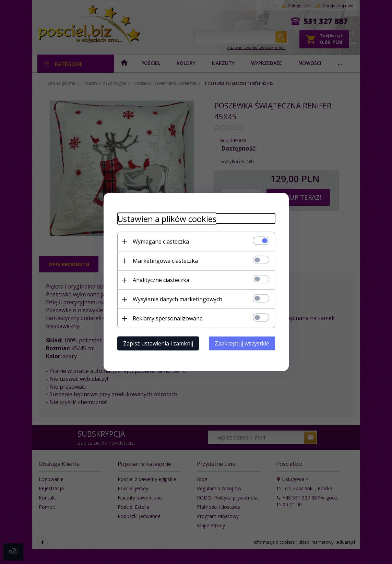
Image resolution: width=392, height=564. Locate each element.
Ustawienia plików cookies (167, 219)
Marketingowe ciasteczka (165, 261)
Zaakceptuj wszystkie (242, 343)
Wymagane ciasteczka (161, 242)
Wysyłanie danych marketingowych (177, 299)
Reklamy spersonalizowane (168, 318)
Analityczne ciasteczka (161, 280)
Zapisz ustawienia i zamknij (158, 343)
